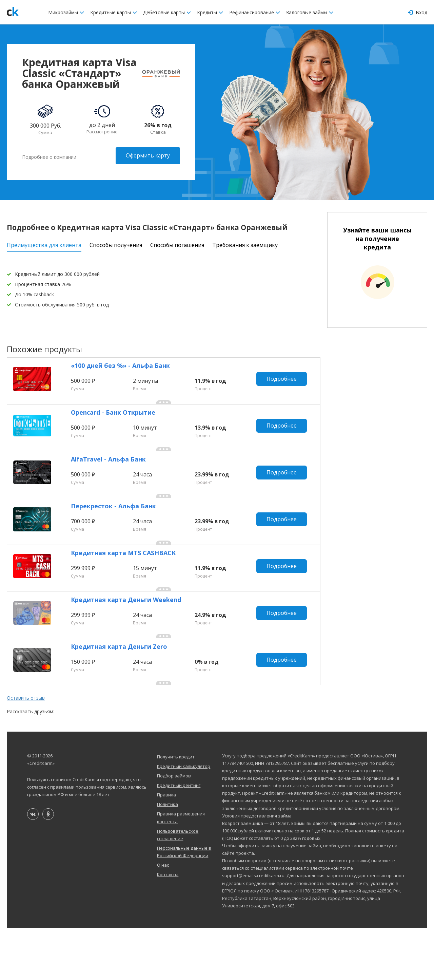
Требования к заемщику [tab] (245, 242)
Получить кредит (176, 809)
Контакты (168, 926)
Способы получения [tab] (116, 242)
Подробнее (284, 382)
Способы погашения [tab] (177, 242)
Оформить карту (147, 156)
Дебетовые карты (167, 12)
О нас (163, 917)
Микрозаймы (66, 12)
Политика (167, 856)
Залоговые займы (310, 12)
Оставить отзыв (26, 750)
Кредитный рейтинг (179, 837)
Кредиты (210, 12)
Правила (166, 847)
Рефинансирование (255, 12)
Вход (418, 12)
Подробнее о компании (49, 156)
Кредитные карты (114, 12)
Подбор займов (174, 828)
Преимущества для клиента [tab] (44, 242)
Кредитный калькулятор (184, 818)
